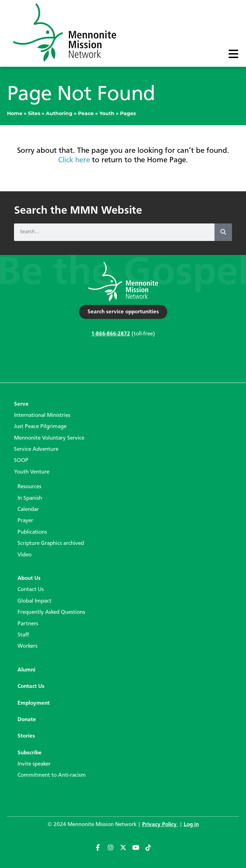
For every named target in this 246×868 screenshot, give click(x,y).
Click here (74, 160)
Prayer (25, 521)
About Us (29, 578)
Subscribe (30, 753)
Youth (107, 113)
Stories (26, 736)
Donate (27, 720)
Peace (86, 113)
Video (24, 555)
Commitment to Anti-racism (52, 775)
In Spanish (30, 498)
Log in (191, 825)
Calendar (28, 510)
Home (15, 113)
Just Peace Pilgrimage (40, 427)
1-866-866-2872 (111, 334)
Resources (29, 487)
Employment (34, 703)
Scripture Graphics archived (51, 543)
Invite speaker (34, 764)
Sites (34, 113)
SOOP (21, 461)
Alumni (26, 670)
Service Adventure (36, 449)
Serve (21, 404)
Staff (23, 635)
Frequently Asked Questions (51, 612)
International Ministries (42, 415)
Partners (28, 624)
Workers (27, 646)
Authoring (59, 113)
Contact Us (31, 590)
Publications (32, 532)
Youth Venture (32, 472)
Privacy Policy (160, 825)
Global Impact (34, 601)
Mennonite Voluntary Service (49, 438)
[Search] (223, 232)
